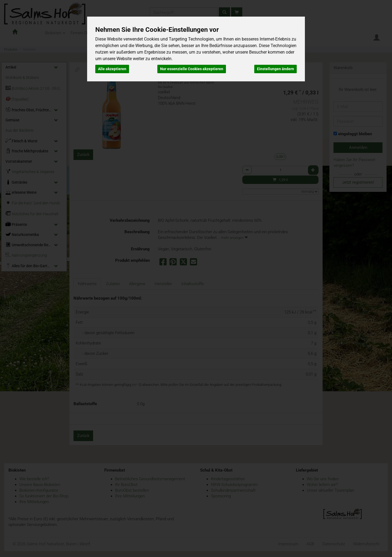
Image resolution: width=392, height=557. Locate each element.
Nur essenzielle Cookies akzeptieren (192, 69)
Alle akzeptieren (112, 69)
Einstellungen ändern (275, 69)
